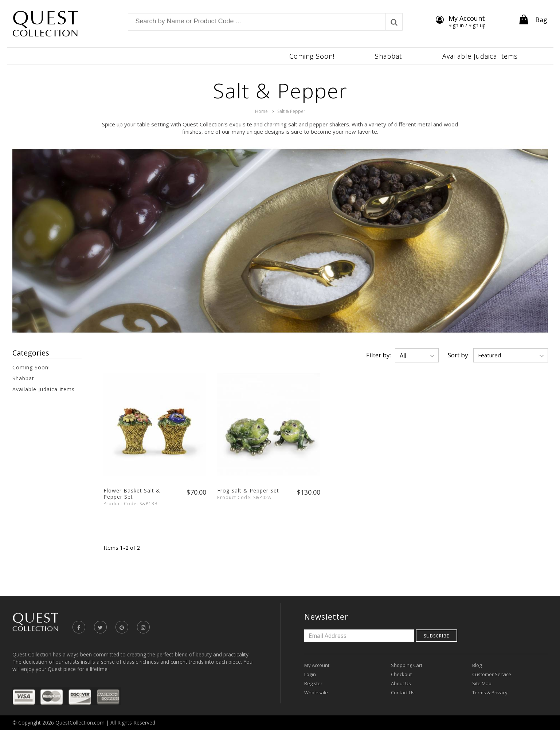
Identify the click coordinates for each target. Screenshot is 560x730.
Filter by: (379, 355)
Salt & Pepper (291, 111)
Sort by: (459, 355)
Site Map (482, 683)
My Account (317, 665)
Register (313, 683)
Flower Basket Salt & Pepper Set (132, 494)
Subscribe (436, 636)
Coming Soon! (31, 367)
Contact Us (403, 692)
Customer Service (492, 674)
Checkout (401, 674)
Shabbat (23, 378)
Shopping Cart (407, 665)
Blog (477, 665)
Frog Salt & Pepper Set (248, 490)
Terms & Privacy (490, 692)
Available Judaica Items (44, 389)
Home (261, 111)
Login (310, 674)
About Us (401, 683)
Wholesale (316, 692)
